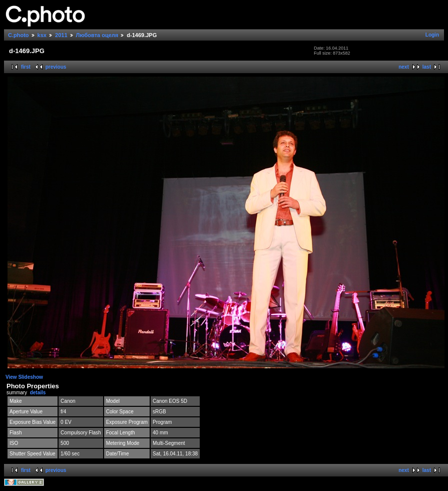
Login (432, 35)
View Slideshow (24, 377)
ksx (42, 35)
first (26, 67)
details (38, 393)
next (404, 67)
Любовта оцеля (97, 35)
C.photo (19, 35)
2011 (61, 35)
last (427, 67)
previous (56, 67)
